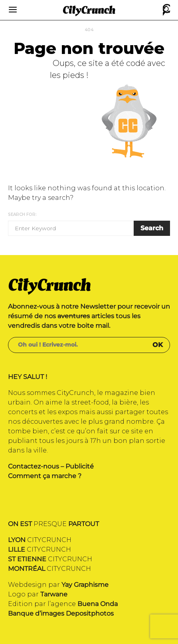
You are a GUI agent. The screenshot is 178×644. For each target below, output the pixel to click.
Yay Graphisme (85, 585)
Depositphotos (90, 613)
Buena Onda (98, 604)
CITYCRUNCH (40, 540)
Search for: (22, 214)
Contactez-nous (34, 466)
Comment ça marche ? (45, 476)
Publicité (80, 466)
